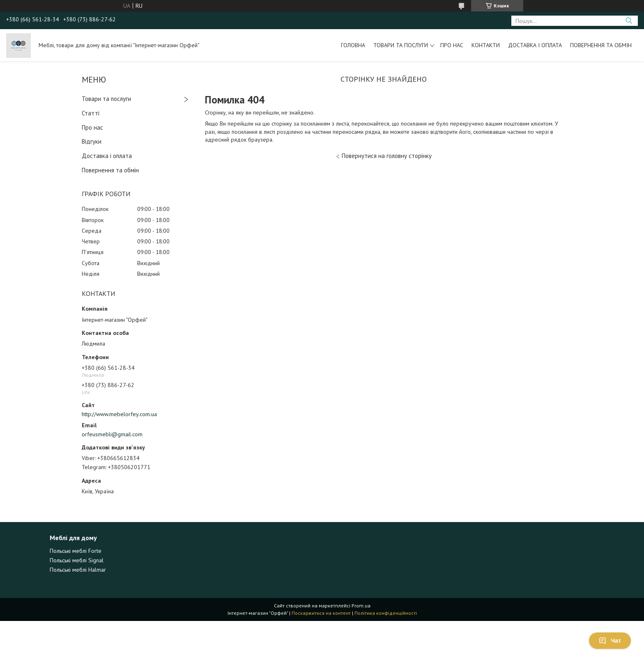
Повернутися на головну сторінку (387, 156)
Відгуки (92, 141)
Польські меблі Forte (76, 551)
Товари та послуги (401, 45)
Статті (91, 113)
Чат (610, 641)
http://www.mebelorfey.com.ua (119, 414)
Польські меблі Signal (77, 560)
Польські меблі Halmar (78, 570)
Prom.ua (361, 606)
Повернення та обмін (601, 45)
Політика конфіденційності (386, 613)
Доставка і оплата (535, 45)
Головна (353, 45)
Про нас (452, 45)
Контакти (486, 45)
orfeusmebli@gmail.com (112, 434)
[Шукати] (629, 21)
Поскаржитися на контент (321, 613)
